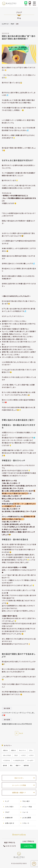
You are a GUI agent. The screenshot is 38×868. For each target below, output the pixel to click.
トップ (7, 801)
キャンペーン (23, 750)
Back (21, 733)
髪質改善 (26, 765)
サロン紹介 (26, 801)
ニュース (25, 812)
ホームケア (30, 760)
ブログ (12, 24)
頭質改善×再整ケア (19, 792)
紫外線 (5, 765)
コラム (31, 750)
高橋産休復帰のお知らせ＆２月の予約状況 (17, 724)
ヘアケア (23, 755)
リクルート (26, 823)
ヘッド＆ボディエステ (19, 760)
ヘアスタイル (7, 760)
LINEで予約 (28, 846)
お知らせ (6, 750)
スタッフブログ (7, 755)
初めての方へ (19, 778)
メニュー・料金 (27, 807)
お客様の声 (9, 817)
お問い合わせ (10, 823)
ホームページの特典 (19, 785)
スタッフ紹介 (9, 807)
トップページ (5, 24)
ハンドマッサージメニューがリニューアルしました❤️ (18, 714)
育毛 (11, 765)
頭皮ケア (18, 765)
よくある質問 (27, 817)
